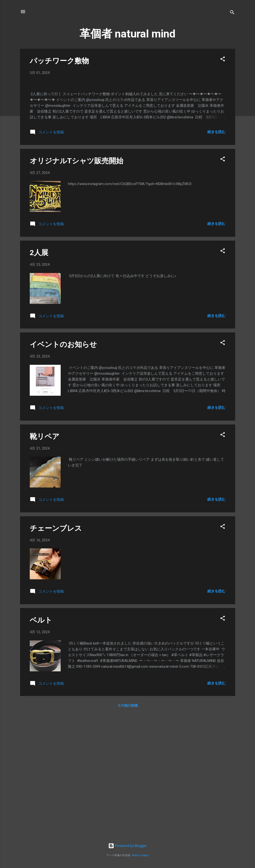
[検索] (232, 13)
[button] (223, 60)
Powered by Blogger (127, 846)
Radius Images (140, 855)
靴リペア (45, 561)
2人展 (39, 377)
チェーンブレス (56, 652)
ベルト (41, 744)
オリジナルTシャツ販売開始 (76, 285)
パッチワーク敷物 (59, 61)
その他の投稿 (128, 830)
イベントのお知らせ (63, 469)
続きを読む (216, 256)
